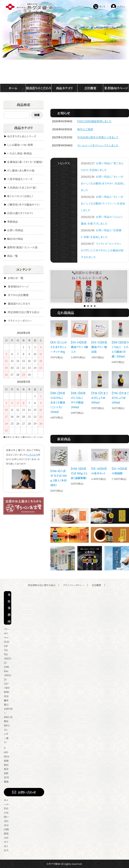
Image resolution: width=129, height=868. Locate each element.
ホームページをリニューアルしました (98, 145)
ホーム (13, 88)
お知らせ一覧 (16, 278)
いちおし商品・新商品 (19, 153)
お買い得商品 (15, 230)
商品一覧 (12, 256)
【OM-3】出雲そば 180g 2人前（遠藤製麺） (79, 473)
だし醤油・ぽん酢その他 (21, 170)
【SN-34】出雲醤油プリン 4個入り (79, 347)
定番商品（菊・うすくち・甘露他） (25, 162)
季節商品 (12, 222)
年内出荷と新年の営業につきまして (98, 137)
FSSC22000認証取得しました (94, 121)
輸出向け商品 (15, 239)
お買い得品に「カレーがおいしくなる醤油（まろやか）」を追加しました (103, 183)
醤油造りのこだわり (39, 88)
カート (102, 7)
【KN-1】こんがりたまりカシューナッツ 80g (59, 347)
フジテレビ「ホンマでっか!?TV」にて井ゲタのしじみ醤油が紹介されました (102, 250)
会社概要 (90, 88)
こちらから (33, 455)
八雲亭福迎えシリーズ (20, 179)
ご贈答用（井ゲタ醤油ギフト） (23, 205)
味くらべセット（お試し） (20, 196)
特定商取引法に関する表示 (24, 312)
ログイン (121, 7)
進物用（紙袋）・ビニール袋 (22, 247)
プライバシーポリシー (20, 321)
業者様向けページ (116, 88)
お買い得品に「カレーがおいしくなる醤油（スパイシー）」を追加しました (103, 203)
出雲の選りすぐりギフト (20, 213)
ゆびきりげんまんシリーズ (22, 136)
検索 (37, 115)
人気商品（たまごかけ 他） (22, 188)
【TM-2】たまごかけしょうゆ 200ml (120, 398)
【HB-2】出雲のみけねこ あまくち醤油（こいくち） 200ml (58, 402)
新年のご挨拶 (85, 129)
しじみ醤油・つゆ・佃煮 (20, 145)
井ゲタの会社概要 (18, 295)
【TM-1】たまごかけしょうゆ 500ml (100, 398)
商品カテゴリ (64, 88)
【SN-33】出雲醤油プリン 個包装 (99, 347)
